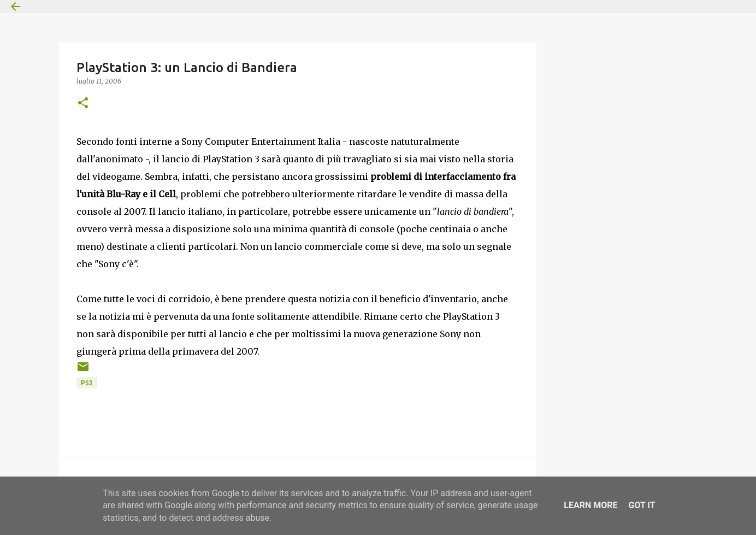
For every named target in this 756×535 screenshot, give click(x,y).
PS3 (87, 383)
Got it (642, 505)
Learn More (590, 505)
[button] (83, 104)
